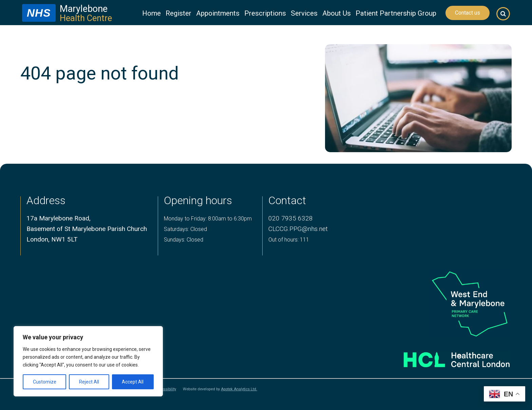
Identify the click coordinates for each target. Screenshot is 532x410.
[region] (88, 361)
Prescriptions (265, 13)
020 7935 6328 (291, 218)
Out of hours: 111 (289, 240)
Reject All (89, 382)
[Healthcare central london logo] (446, 357)
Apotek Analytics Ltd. (239, 389)
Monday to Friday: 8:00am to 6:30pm (208, 219)
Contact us (468, 13)
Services (304, 13)
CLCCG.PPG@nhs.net (298, 229)
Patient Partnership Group (396, 13)
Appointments (218, 13)
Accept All (133, 382)
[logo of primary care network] (446, 304)
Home (151, 13)
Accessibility (165, 389)
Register (178, 13)
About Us (337, 13)
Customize (45, 382)
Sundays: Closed (184, 240)
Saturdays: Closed (185, 229)
